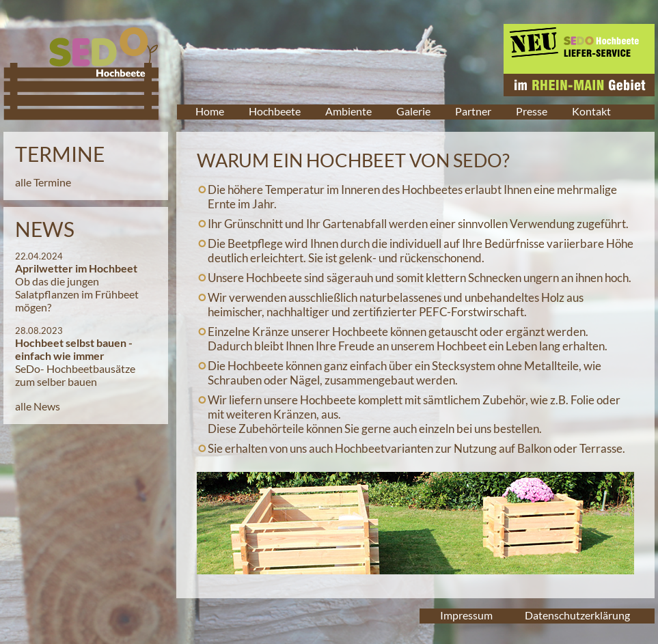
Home (210, 111)
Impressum (466, 615)
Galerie (413, 111)
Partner (473, 111)
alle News (38, 406)
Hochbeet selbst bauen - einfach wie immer (74, 349)
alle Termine (43, 182)
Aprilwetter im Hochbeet (76, 268)
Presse (532, 111)
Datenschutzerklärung (577, 615)
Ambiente (348, 111)
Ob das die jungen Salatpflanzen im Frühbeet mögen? (77, 294)
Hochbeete (275, 111)
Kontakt (591, 111)
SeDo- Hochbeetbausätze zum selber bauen (75, 375)
